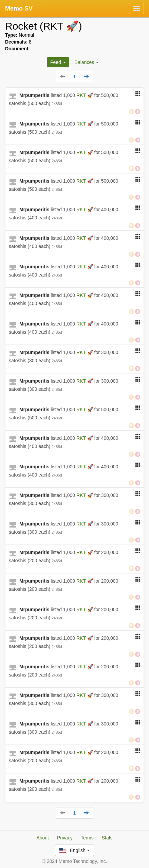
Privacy (65, 838)
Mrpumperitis (34, 95)
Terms (87, 838)
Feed (58, 62)
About (43, 838)
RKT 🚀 (85, 95)
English (74, 850)
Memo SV (19, 9)
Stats (107, 838)
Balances (87, 62)
